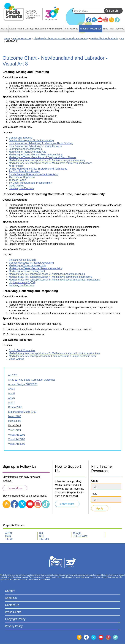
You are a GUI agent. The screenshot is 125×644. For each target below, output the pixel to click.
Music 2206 (15, 416)
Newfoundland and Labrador (104, 38)
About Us (11, 598)
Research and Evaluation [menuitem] (49, 29)
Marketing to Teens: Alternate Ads (27, 152)
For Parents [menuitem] (72, 29)
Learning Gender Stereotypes (25, 149)
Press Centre (13, 612)
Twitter (94, 20)
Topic (94, 494)
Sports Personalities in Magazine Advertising (34, 174)
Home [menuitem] (4, 29)
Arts (122, 38)
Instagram (106, 20)
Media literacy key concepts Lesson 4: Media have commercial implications (51, 163)
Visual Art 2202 (17, 439)
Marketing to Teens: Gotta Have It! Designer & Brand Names (42, 157)
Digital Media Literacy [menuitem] (21, 29)
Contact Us (12, 605)
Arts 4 (11, 389)
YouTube (100, 20)
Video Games (16, 186)
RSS (111, 20)
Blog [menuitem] (106, 29)
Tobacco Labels (18, 180)
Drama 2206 (15, 407)
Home (7, 38)
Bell (41, 533)
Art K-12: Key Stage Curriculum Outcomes (32, 380)
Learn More (15, 488)
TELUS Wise (80, 536)
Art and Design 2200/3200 (23, 384)
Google (77, 533)
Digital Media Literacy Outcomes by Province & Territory (61, 38)
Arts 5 (11, 394)
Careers (10, 591)
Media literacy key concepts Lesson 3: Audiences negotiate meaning (47, 160)
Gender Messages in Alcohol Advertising (31, 140)
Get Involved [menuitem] (117, 29)
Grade (95, 481)
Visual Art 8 (15, 425)
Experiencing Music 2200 (22, 412)
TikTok (117, 20)
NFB (42, 536)
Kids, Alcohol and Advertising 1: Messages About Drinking (41, 143)
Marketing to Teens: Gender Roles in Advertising (36, 155)
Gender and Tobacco (20, 138)
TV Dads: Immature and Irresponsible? (30, 183)
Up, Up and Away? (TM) (22, 282)
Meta (8, 536)
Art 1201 (13, 375)
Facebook (89, 19)
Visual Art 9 (15, 430)
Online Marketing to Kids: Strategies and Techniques (38, 169)
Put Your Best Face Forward (24, 171)
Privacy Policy (14, 626)
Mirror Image (16, 166)
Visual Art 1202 (17, 435)
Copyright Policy (15, 619)
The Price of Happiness (22, 177)
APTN (9, 533)
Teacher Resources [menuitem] (91, 29)
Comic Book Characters (22, 350)
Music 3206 (15, 421)
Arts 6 (11, 398)
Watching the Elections (22, 188)
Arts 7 (11, 403)
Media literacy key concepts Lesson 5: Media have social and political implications (54, 280)
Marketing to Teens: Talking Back (27, 271)
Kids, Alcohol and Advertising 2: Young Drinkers (35, 146)
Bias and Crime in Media (22, 260)
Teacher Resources (22, 38)
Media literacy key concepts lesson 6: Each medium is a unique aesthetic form (52, 356)
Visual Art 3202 (17, 444)
